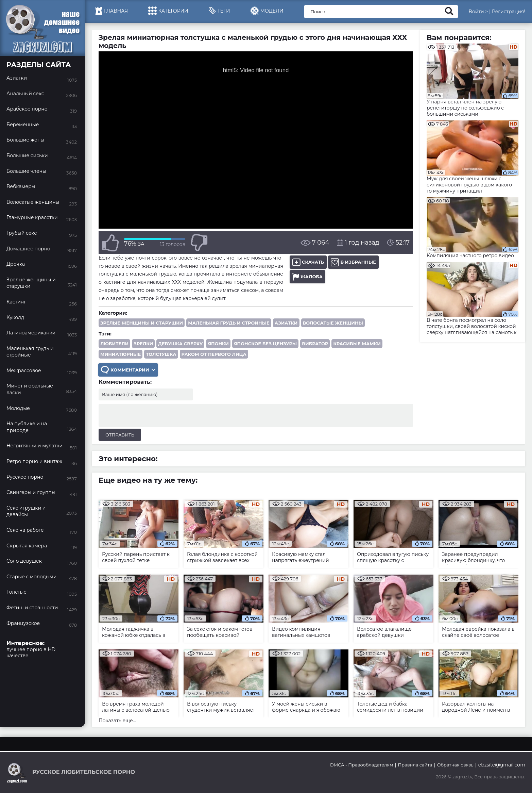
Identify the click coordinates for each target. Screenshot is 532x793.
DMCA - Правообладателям (362, 765)
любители (114, 344)
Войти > (478, 12)
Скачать (308, 262)
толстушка (161, 354)
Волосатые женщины (333, 323)
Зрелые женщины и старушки (142, 323)
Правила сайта (415, 765)
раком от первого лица (214, 354)
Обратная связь (455, 765)
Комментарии (128, 370)
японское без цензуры (265, 344)
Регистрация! (509, 12)
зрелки (143, 344)
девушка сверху (180, 344)
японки (218, 344)
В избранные (353, 262)
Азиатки (286, 323)
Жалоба (307, 277)
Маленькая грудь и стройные (229, 323)
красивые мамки (357, 344)
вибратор (315, 344)
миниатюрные (121, 354)
